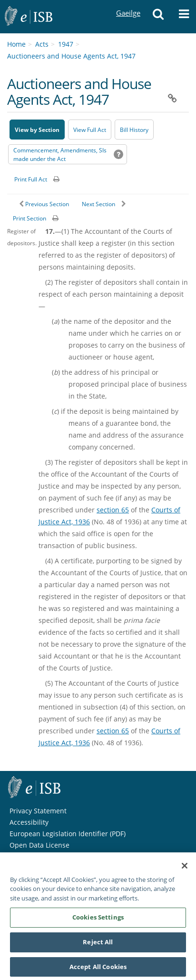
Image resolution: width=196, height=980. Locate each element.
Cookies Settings (98, 920)
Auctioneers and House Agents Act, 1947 (71, 56)
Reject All (98, 945)
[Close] (185, 869)
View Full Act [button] (90, 130)
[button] (158, 17)
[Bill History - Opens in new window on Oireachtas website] (134, 130)
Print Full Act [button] (31, 179)
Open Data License (39, 845)
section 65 (113, 510)
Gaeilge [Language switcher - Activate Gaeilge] (128, 4)
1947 (66, 44)
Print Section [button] (29, 218)
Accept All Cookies (98, 970)
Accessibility (29, 822)
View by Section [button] (37, 130)
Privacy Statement (38, 811)
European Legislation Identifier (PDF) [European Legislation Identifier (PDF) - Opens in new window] (68, 834)
